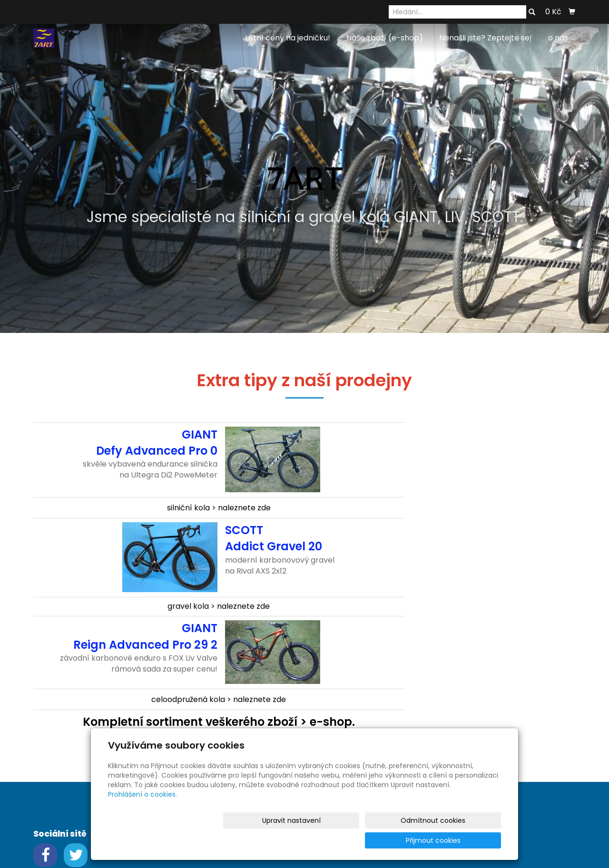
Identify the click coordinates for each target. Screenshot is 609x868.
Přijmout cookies (465, 840)
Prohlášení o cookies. (142, 814)
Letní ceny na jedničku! (288, 38)
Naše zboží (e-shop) (385, 38)
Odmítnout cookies (388, 840)
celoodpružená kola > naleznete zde (219, 699)
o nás (562, 38)
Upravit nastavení (308, 840)
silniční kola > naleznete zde (219, 508)
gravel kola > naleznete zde (219, 606)
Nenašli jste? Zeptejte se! (486, 38)
